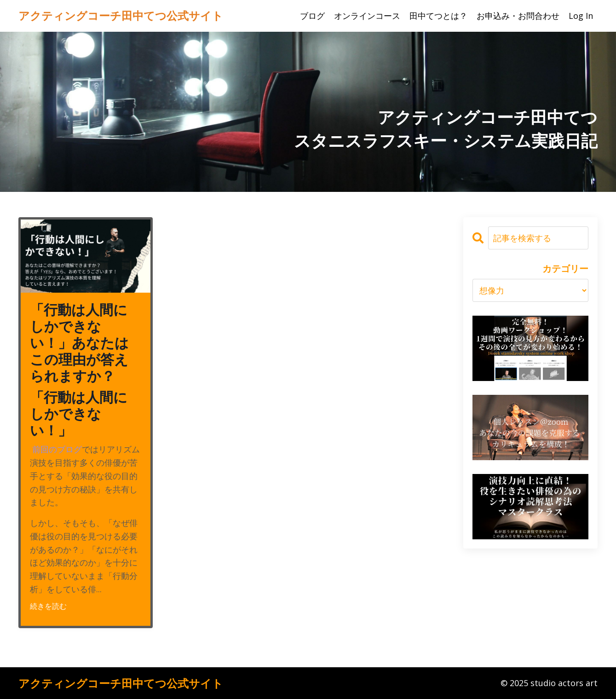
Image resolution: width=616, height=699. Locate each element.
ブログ (312, 16)
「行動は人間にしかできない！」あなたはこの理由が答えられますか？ (79, 343)
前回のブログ (57, 449)
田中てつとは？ (438, 16)
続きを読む (48, 606)
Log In (581, 16)
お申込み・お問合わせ (518, 16)
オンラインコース (367, 16)
